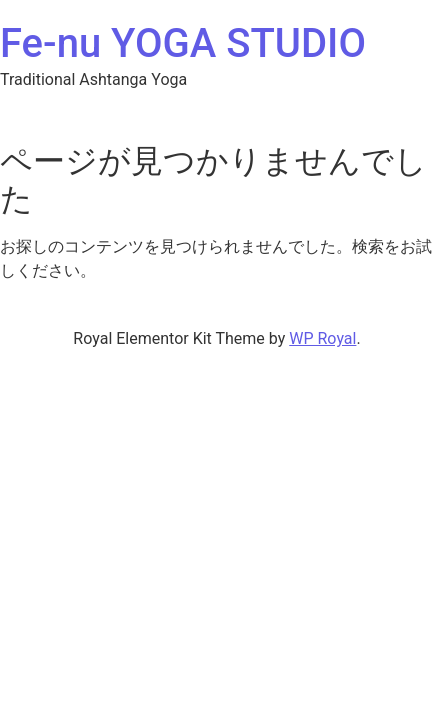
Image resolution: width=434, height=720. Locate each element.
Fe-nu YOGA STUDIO (183, 43)
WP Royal (322, 338)
